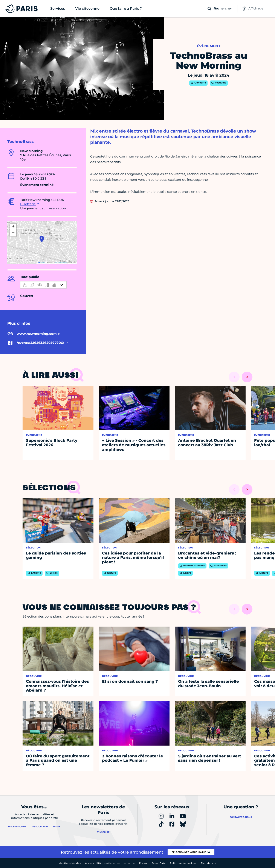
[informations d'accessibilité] (43, 285)
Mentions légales (70, 863)
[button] (42, 239)
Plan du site (209, 863)
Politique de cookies (183, 863)
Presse (143, 863)
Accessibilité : (110, 863)
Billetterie (28, 204)
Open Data (159, 863)
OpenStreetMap (61, 263)
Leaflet (42, 263)
